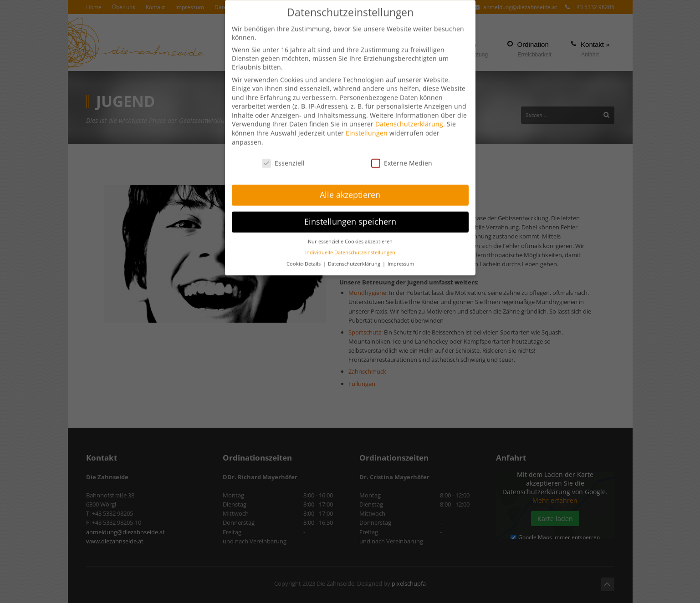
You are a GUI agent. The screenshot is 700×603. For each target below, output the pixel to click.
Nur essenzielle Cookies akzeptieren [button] (350, 236)
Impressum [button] (401, 258)
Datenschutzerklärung (409, 119)
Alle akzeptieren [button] (350, 189)
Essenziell (283, 157)
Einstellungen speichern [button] (350, 216)
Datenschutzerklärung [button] (355, 258)
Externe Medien (402, 157)
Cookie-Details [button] (304, 258)
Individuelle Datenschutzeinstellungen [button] (350, 247)
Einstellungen (367, 128)
